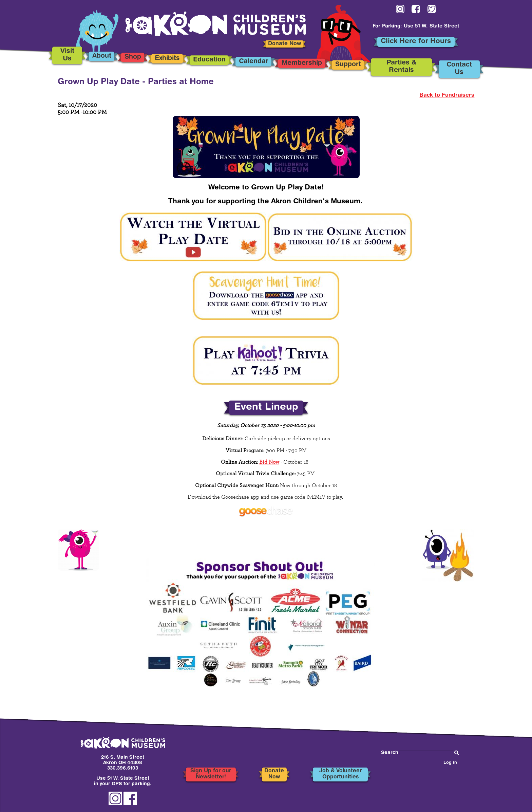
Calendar (253, 62)
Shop (133, 58)
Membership (302, 63)
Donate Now (284, 44)
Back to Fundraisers (447, 95)
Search (390, 753)
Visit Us (67, 55)
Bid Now (269, 462)
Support (348, 65)
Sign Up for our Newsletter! (211, 774)
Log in (450, 763)
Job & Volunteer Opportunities (340, 774)
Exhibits (167, 59)
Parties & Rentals (401, 67)
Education (209, 60)
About (102, 56)
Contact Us (459, 69)
